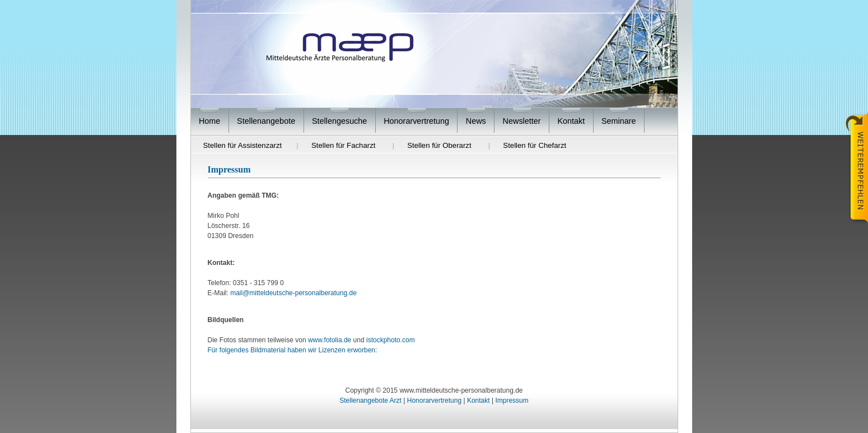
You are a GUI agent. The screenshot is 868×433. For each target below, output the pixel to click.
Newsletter (522, 121)
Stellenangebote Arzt (370, 401)
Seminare (619, 121)
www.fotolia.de (330, 340)
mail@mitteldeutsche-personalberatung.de (293, 293)
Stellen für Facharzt (343, 145)
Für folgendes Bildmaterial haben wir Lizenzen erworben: (293, 350)
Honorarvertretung (416, 121)
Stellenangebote (266, 121)
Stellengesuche (339, 121)
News (476, 121)
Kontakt (571, 121)
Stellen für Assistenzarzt (243, 145)
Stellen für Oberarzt (439, 145)
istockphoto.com (391, 340)
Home (209, 121)
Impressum (512, 401)
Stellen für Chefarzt (535, 145)
